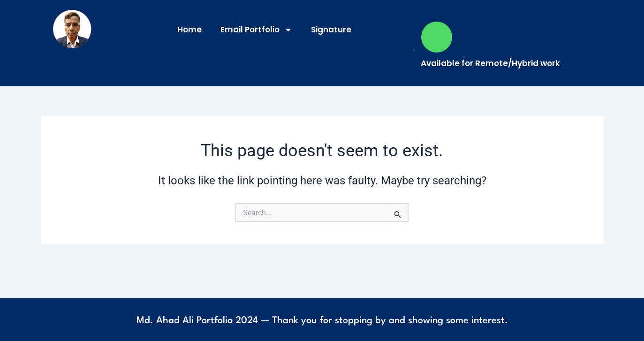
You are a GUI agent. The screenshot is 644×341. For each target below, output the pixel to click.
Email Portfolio (256, 30)
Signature (331, 30)
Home (189, 30)
